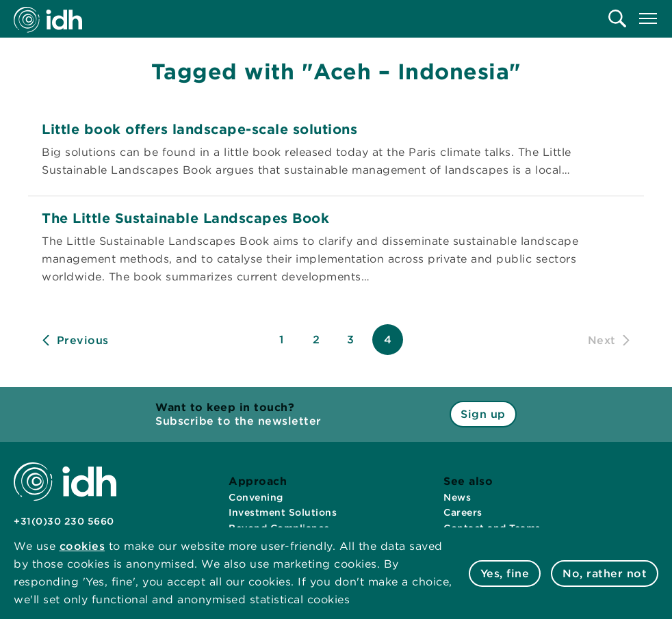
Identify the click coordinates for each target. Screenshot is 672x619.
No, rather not (605, 574)
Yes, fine (505, 574)
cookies (82, 546)
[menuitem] (617, 18)
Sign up (483, 414)
